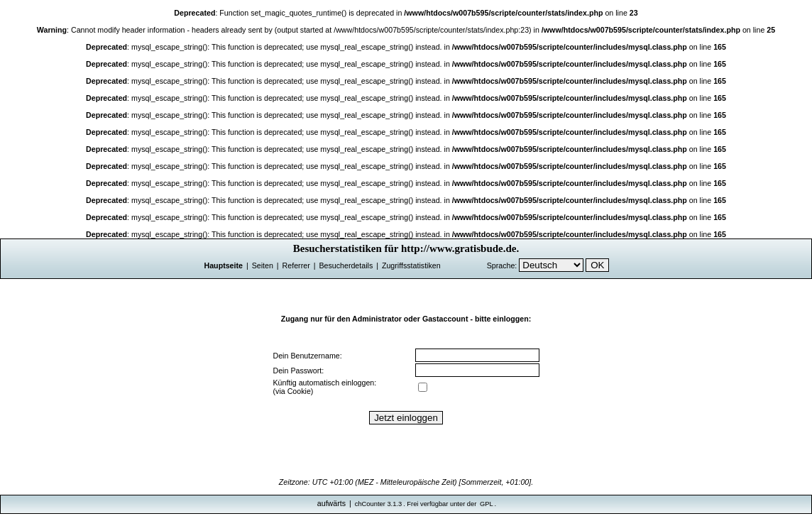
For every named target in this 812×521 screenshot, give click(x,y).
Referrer (296, 265)
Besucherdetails (346, 265)
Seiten (263, 265)
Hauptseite (224, 265)
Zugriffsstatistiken (411, 265)
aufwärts (331, 503)
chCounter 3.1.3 (378, 504)
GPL (487, 504)
